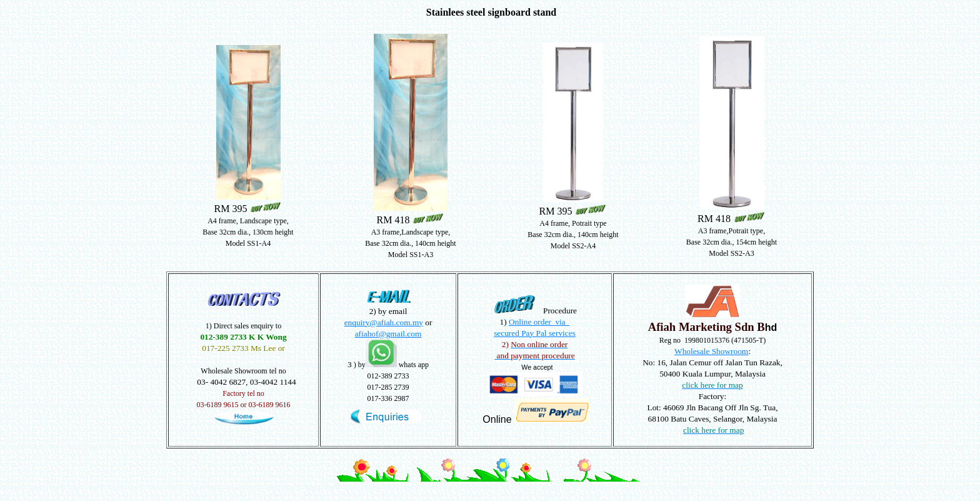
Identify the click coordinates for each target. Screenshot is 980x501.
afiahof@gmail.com (388, 334)
